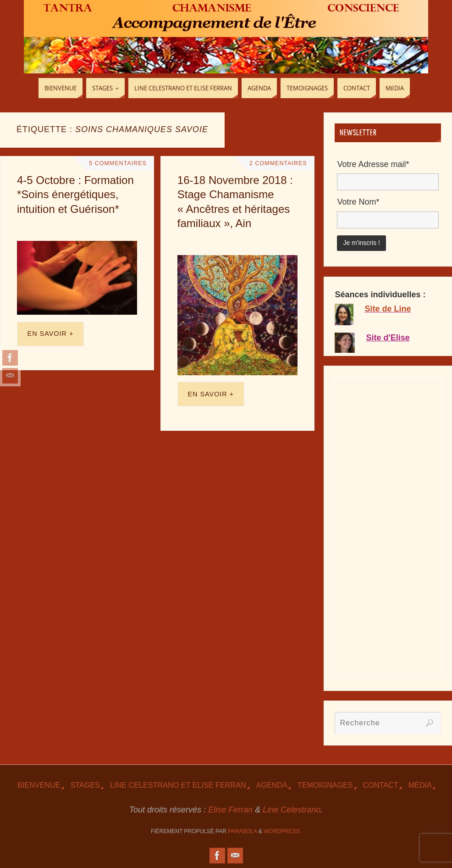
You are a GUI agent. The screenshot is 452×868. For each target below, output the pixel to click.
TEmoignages (325, 785)
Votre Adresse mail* (373, 164)
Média (420, 785)
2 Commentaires (278, 163)
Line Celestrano (292, 810)
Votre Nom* (358, 202)
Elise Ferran (230, 810)
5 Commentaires (117, 163)
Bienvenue (39, 785)
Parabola (242, 831)
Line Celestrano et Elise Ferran (178, 785)
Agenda (272, 785)
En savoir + (51, 334)
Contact (381, 785)
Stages (85, 785)
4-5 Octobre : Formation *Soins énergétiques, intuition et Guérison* (75, 194)
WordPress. (282, 831)
